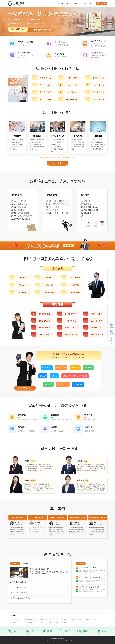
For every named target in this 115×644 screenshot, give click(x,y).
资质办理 (84, 3)
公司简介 (92, 3)
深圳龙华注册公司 (16, 622)
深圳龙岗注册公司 (91, 620)
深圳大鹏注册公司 (61, 622)
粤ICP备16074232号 (68, 641)
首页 (55, 3)
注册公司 (61, 3)
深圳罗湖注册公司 (31, 620)
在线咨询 (101, 3)
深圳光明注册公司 (46, 622)
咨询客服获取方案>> (25, 388)
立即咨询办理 (18, 29)
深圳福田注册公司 (16, 620)
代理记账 (69, 3)
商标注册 (76, 3)
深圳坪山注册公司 (31, 622)
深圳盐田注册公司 (61, 620)
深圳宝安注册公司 (76, 620)
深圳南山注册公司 (46, 620)
